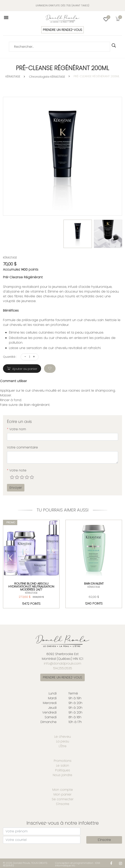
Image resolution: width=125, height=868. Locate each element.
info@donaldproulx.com (62, 663)
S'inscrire (63, 804)
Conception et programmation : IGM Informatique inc (78, 864)
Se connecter (63, 799)
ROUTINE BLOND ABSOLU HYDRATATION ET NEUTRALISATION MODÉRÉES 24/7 (31, 586)
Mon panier (62, 794)
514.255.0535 (63, 668)
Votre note (17, 470)
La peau (63, 741)
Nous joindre (62, 775)
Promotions (63, 761)
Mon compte (63, 790)
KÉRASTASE (13, 76)
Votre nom (16, 429)
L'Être (63, 746)
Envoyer (16, 488)
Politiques (63, 770)
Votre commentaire (22, 447)
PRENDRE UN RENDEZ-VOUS (62, 30)
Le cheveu (63, 737)
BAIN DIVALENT (94, 583)
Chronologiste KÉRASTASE (47, 77)
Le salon (63, 765)
